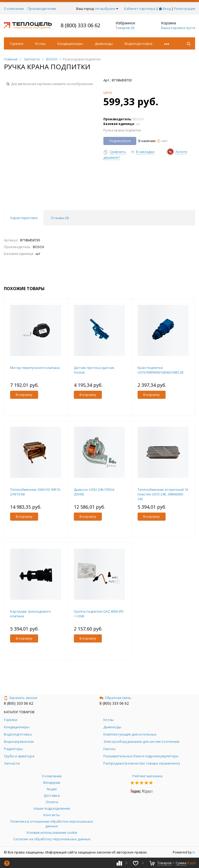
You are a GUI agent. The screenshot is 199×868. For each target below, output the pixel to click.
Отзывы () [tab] (60, 218)
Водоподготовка (138, 44)
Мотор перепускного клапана (35, 368)
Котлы (40, 44)
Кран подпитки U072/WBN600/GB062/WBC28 (160, 370)
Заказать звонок (21, 698)
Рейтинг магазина (147, 776)
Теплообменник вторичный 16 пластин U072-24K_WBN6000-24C (163, 494)
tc (194, 852)
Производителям (42, 9)
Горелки (17, 44)
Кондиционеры (70, 44)
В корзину (24, 395)
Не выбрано (107, 9)
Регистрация (185, 9)
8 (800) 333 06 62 (80, 25)
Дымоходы (104, 44)
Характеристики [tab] (24, 218)
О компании (14, 9)
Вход (167, 9)
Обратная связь (115, 698)
